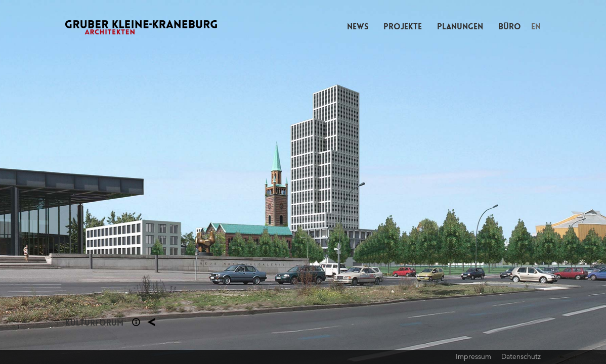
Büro (510, 27)
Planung (151, 322)
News (358, 27)
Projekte (403, 27)
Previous (151, 182)
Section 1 (136, 322)
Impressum (473, 356)
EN (536, 27)
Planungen (460, 27)
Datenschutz (521, 356)
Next (454, 182)
